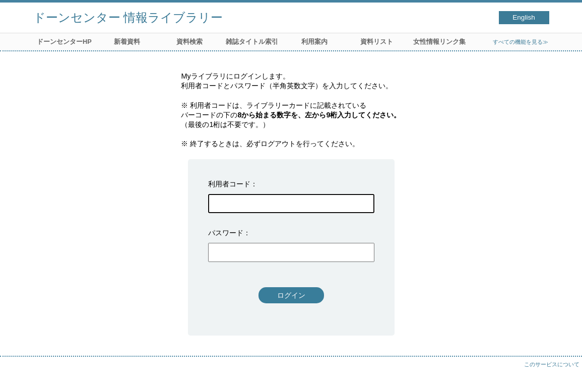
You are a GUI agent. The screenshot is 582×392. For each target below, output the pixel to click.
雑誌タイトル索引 (252, 42)
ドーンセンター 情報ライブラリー (128, 17)
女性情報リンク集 (439, 42)
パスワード (226, 233)
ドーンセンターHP (64, 42)
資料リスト (377, 42)
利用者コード (229, 184)
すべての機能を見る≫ (521, 42)
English (524, 17)
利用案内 (314, 42)
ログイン (291, 295)
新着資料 (127, 42)
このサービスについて (552, 364)
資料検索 (189, 42)
